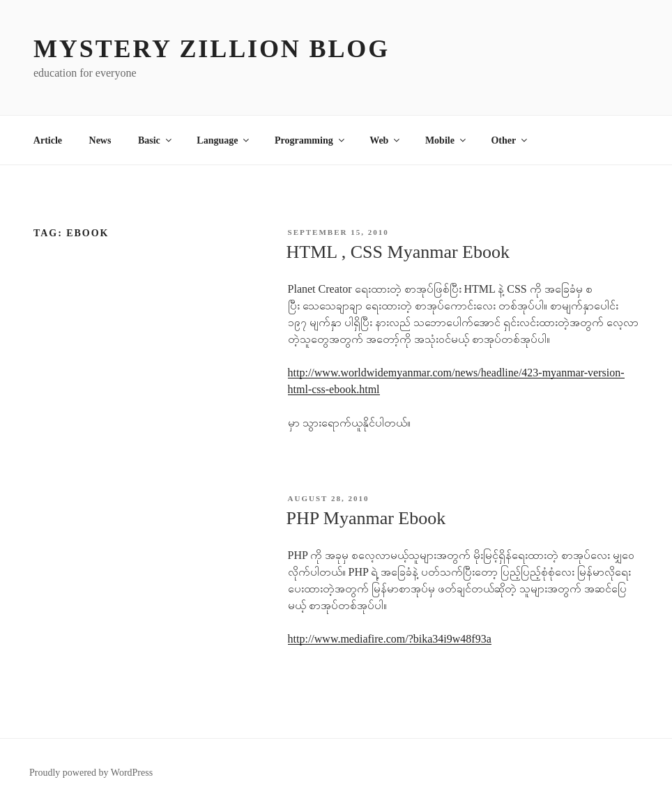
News (100, 140)
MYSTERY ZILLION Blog (212, 49)
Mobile (446, 140)
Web (385, 140)
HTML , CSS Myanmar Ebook (398, 252)
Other (510, 140)
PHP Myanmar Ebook (366, 518)
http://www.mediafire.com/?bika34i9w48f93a (390, 639)
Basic (156, 140)
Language (224, 140)
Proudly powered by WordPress (91, 773)
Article (48, 140)
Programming (311, 140)
